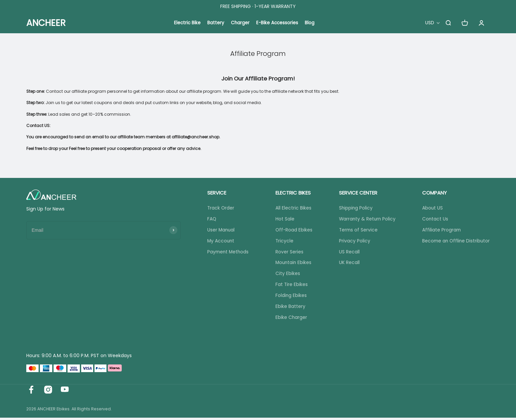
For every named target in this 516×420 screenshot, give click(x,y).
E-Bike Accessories (278, 23)
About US (431, 208)
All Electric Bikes (292, 208)
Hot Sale (284, 219)
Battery (215, 23)
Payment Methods (227, 253)
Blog (311, 23)
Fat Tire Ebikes (290, 286)
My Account (220, 241)
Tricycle (283, 241)
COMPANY (432, 193)
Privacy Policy (353, 241)
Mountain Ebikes (293, 264)
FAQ (211, 219)
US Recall (347, 253)
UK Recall (347, 264)
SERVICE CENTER (356, 193)
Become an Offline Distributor (455, 241)
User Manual (220, 230)
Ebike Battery (289, 309)
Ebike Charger (290, 320)
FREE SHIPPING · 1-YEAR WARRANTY (258, 6)
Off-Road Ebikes (293, 230)
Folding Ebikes (290, 297)
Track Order (220, 208)
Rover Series (288, 253)
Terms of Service (357, 230)
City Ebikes (286, 275)
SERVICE (215, 193)
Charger (240, 23)
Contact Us (433, 219)
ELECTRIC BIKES (292, 193)
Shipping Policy (354, 208)
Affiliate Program (440, 230)
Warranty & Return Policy (366, 219)
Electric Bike (187, 23)
